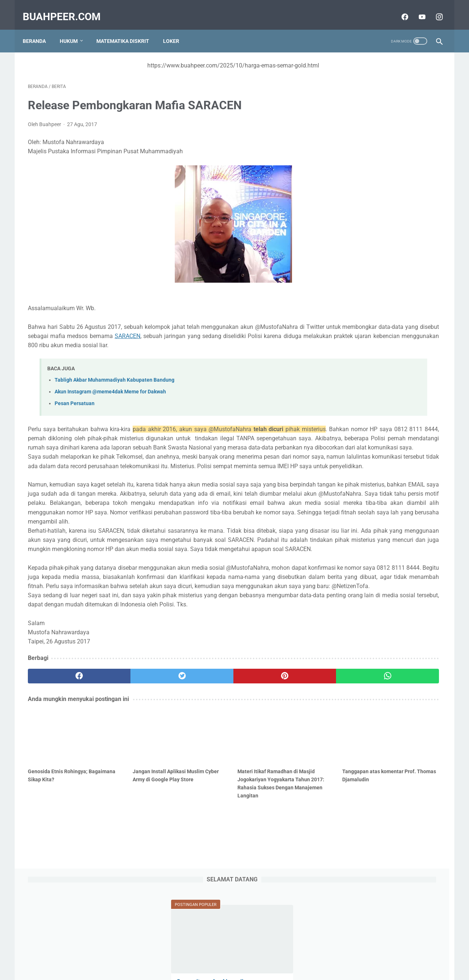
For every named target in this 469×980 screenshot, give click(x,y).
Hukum (74, 29)
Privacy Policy (223, 953)
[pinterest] (201, 770)
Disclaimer (315, 953)
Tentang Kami (184, 953)
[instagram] (433, 9)
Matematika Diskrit (128, 29)
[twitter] (132, 770)
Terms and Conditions (271, 953)
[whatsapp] (270, 770)
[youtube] (416, 9)
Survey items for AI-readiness (376, 152)
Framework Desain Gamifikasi (377, 371)
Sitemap (152, 953)
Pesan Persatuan (75, 406)
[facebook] (399, 9)
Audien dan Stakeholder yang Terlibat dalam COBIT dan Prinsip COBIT (381, 289)
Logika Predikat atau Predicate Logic (385, 335)
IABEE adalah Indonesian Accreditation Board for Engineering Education (384, 553)
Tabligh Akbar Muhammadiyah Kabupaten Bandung (115, 382)
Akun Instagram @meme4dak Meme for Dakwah (110, 394)
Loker (176, 29)
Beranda (39, 29)
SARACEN (269, 329)
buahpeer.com (67, 9)
